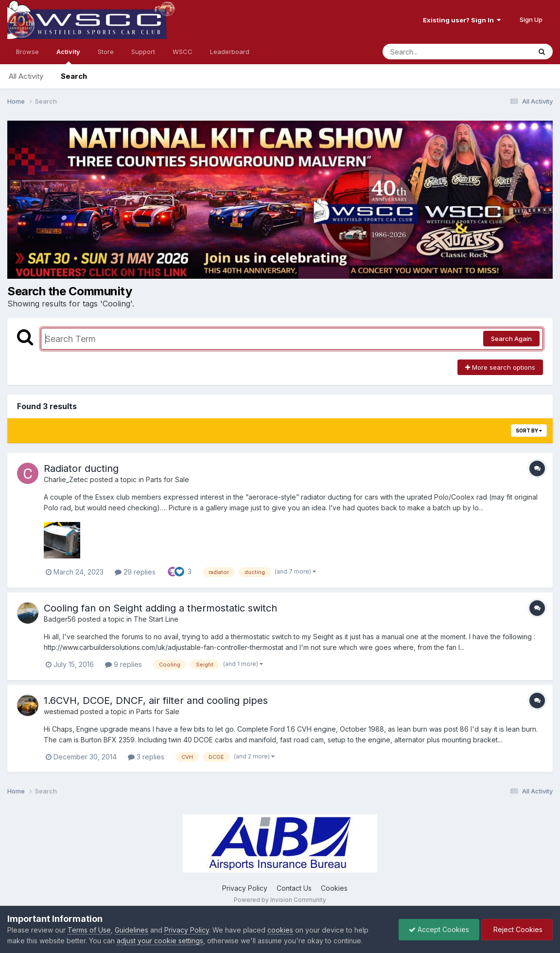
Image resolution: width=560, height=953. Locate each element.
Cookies (334, 888)
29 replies (135, 572)
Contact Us (294, 888)
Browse (27, 52)
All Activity (26, 76)
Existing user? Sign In (462, 20)
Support (143, 52)
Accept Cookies (439, 929)
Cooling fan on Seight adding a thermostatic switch (160, 608)
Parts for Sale (167, 479)
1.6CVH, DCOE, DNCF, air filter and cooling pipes (156, 701)
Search (74, 76)
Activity (68, 56)
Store (106, 52)
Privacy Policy (245, 888)
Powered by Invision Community (280, 900)
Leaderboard (230, 52)
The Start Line (156, 619)
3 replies (146, 757)
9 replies (123, 664)
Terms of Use (89, 930)
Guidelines (131, 930)
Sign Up (531, 19)
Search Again (511, 339)
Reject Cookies (517, 929)
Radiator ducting (81, 468)
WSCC (183, 52)
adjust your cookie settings (160, 941)
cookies (280, 930)
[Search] (430, 52)
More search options (500, 367)
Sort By (529, 431)
